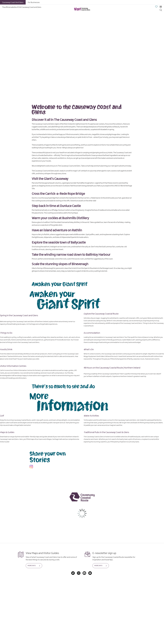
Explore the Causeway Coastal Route (101, 314)
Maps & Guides (7, 432)
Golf (2, 416)
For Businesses (34, 2)
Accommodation (92, 333)
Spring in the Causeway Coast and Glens (19, 315)
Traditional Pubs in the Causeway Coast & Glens (106, 432)
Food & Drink (6, 349)
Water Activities (91, 416)
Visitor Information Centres (13, 366)
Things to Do (6, 333)
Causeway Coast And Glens (13, 2)
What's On (89, 349)
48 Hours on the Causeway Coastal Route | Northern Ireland (112, 368)
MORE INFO (32, 566)
